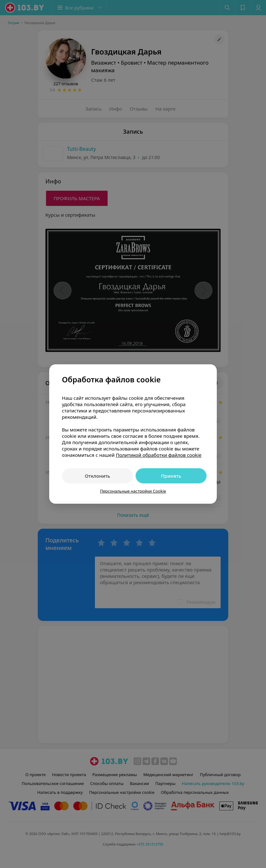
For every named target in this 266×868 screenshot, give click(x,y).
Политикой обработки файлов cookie (159, 455)
